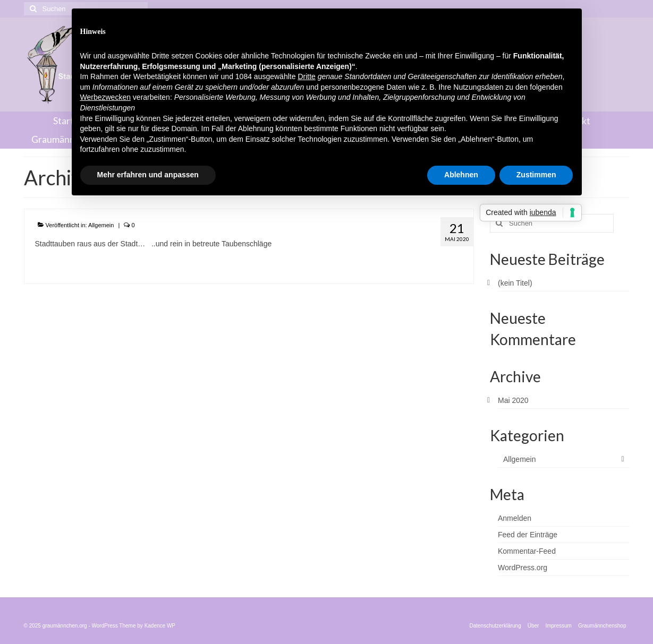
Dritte (306, 76)
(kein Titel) (515, 283)
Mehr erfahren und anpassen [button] (148, 175)
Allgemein (101, 225)
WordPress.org (523, 568)
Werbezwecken (105, 97)
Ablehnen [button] (461, 175)
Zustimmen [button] (536, 175)
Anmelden (515, 518)
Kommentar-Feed (527, 551)
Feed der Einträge (528, 535)
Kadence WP (160, 626)
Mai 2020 (513, 400)
